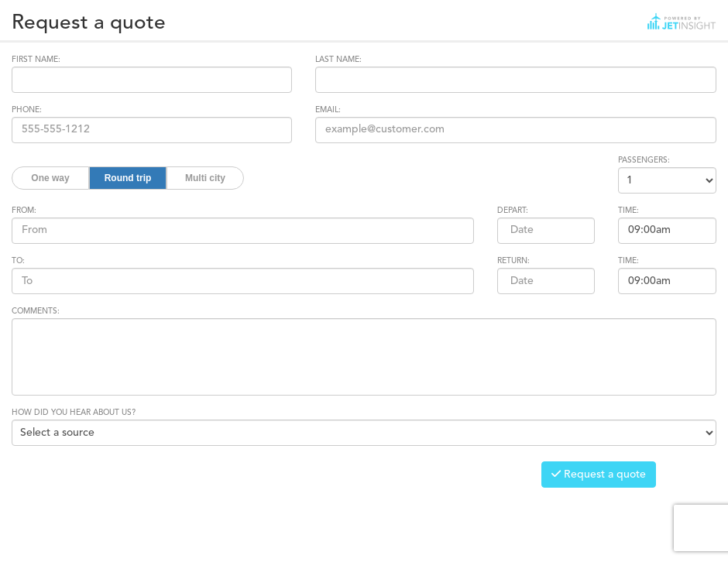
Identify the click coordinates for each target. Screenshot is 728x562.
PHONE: (27, 110)
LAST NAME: (338, 60)
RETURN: (513, 261)
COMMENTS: (36, 311)
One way (50, 178)
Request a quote (599, 474)
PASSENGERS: (644, 160)
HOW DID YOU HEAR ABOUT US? (74, 413)
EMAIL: (328, 110)
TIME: (628, 211)
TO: (18, 261)
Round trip (128, 178)
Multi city (205, 178)
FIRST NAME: (36, 60)
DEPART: (513, 211)
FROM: (24, 211)
